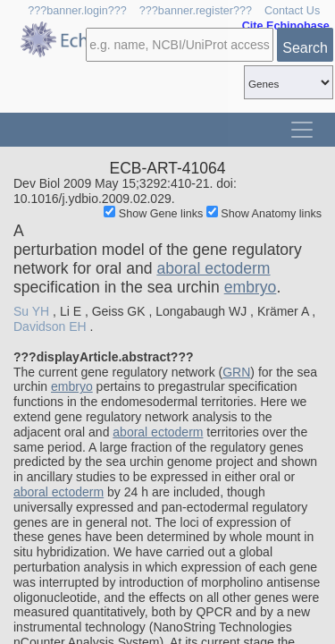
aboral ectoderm (213, 268)
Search (305, 48)
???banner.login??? (77, 11)
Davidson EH (50, 326)
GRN (236, 372)
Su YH (31, 311)
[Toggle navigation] (302, 130)
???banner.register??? (196, 11)
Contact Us (292, 11)
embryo (251, 287)
